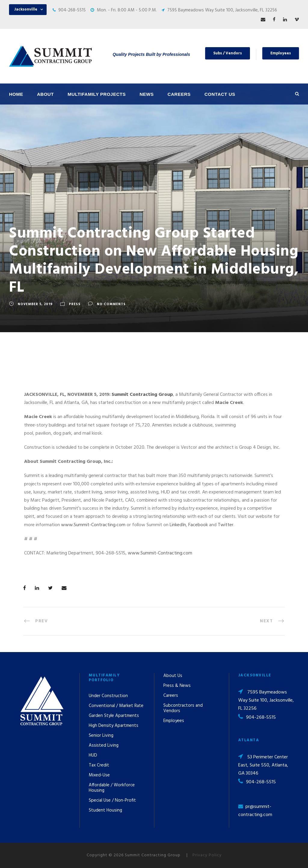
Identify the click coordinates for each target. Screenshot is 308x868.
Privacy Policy (207, 855)
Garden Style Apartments (114, 716)
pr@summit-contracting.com (255, 811)
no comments (111, 304)
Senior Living (101, 736)
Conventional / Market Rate (116, 706)
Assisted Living (104, 745)
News (147, 94)
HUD (93, 755)
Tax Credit (99, 765)
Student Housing (105, 810)
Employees (281, 53)
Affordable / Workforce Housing (112, 788)
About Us (173, 676)
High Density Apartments (114, 726)
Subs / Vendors (228, 53)
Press (75, 304)
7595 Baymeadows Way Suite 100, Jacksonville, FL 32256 (222, 10)
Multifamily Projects (97, 94)
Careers (179, 94)
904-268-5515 (72, 10)
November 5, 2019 (35, 304)
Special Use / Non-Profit (112, 800)
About (45, 94)
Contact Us (220, 94)
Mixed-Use (99, 775)
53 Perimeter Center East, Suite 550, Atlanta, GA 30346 (263, 765)
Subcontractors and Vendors (183, 708)
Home (16, 94)
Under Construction (108, 696)
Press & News (177, 686)
